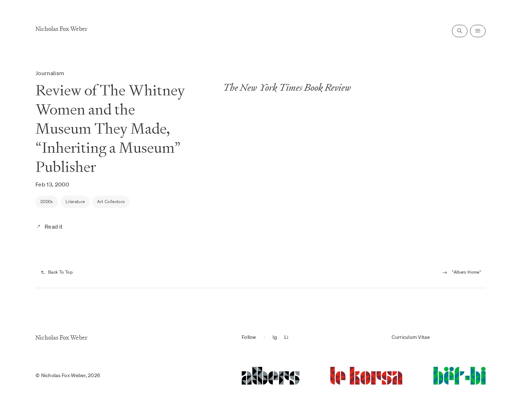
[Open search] (460, 31)
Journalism (50, 73)
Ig (275, 337)
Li (286, 337)
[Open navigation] (478, 31)
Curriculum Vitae (411, 337)
